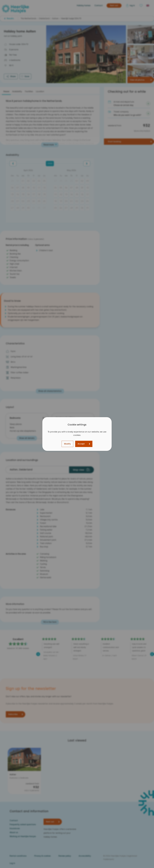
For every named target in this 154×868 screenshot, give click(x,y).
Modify (67, 444)
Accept (81, 444)
